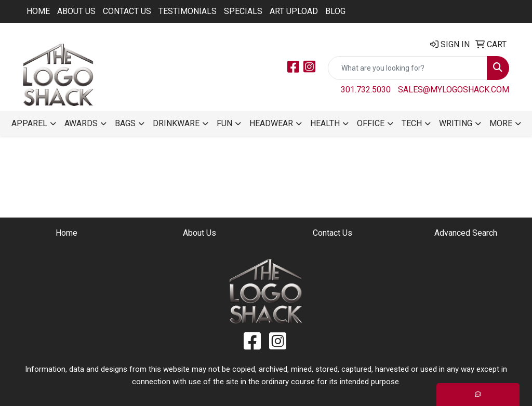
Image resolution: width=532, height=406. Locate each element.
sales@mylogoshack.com (454, 90)
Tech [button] (412, 123)
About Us (76, 11)
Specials (243, 11)
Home (38, 11)
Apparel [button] (29, 123)
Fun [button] (224, 123)
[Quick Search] (408, 68)
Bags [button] (125, 123)
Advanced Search (466, 233)
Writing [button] (456, 123)
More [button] (501, 123)
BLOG (335, 11)
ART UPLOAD (294, 11)
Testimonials (188, 11)
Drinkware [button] (176, 123)
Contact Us (127, 11)
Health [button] (325, 123)
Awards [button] (81, 123)
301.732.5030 (366, 90)
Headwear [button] (271, 123)
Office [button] (371, 123)
